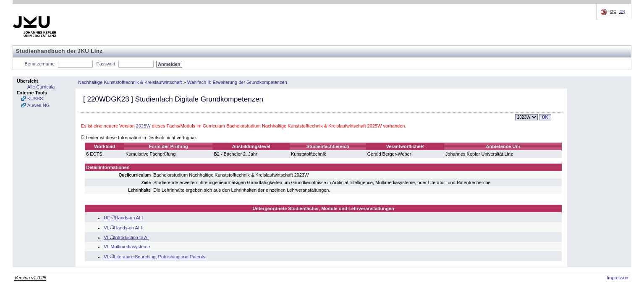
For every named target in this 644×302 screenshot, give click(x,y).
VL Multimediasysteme (127, 247)
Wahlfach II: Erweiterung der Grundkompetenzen (237, 82)
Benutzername (40, 64)
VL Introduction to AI (126, 237)
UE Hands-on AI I (123, 218)
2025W (143, 126)
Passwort (106, 64)
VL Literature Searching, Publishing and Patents (154, 257)
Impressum (618, 278)
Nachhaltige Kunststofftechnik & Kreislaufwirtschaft (130, 82)
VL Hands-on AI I (123, 228)
